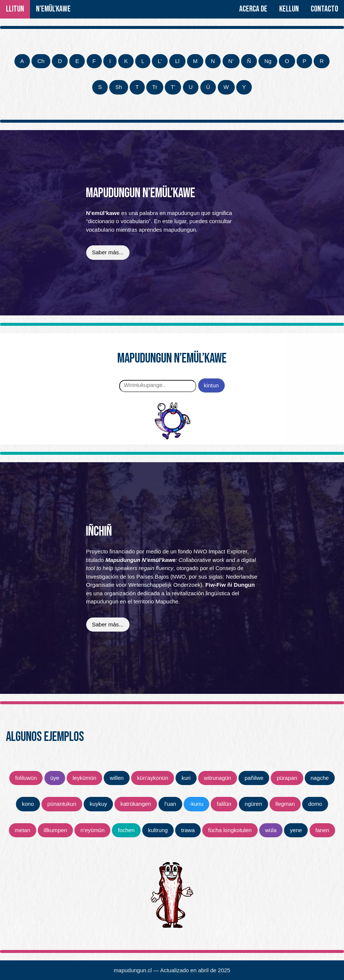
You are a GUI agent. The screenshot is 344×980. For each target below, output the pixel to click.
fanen (323, 830)
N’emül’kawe (53, 9)
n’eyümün (92, 830)
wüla (271, 830)
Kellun (289, 9)
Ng (268, 61)
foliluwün (26, 778)
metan (23, 830)
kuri (186, 778)
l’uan (170, 804)
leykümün (84, 778)
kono (28, 804)
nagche (320, 778)
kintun (211, 385)
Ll (177, 61)
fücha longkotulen (230, 830)
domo (315, 804)
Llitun (15, 9)
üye (55, 778)
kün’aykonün (153, 778)
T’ (173, 87)
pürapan (287, 778)
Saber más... (108, 252)
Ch (41, 61)
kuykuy (98, 804)
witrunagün (218, 778)
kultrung (158, 830)
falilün (224, 804)
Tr (155, 87)
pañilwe (254, 778)
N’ (231, 61)
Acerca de (253, 9)
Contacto (324, 9)
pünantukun (62, 804)
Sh (118, 87)
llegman (285, 804)
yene (296, 830)
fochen (126, 830)
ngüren (253, 804)
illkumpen (55, 830)
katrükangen (136, 804)
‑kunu (197, 804)
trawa (188, 830)
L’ (160, 61)
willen (117, 778)
